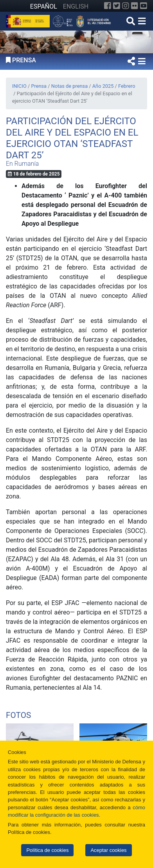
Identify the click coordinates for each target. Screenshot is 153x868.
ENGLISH (76, 6)
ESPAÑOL (44, 6)
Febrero (127, 86)
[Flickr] (135, 6)
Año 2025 (103, 86)
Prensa (39, 86)
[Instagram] (126, 6)
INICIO (19, 86)
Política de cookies (47, 850)
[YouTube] (144, 6)
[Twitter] (117, 6)
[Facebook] (108, 6)
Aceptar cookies (108, 850)
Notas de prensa (69, 86)
